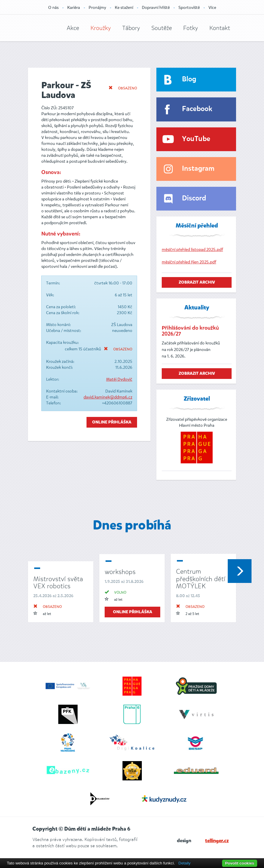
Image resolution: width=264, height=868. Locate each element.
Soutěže (162, 28)
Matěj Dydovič (119, 379)
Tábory (131, 28)
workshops (120, 572)
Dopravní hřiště (156, 8)
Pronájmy (97, 8)
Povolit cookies (240, 863)
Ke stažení (124, 8)
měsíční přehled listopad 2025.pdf (192, 250)
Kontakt (220, 28)
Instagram (198, 169)
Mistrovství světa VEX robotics (58, 582)
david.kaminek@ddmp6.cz (108, 397)
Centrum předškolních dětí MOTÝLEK (201, 579)
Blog (189, 79)
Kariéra (74, 8)
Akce (73, 28)
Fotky (191, 28)
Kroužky (101, 28)
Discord (194, 199)
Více (212, 8)
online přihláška (133, 612)
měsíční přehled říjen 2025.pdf (189, 262)
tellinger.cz (217, 841)
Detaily (184, 863)
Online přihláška (112, 422)
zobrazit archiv (197, 282)
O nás (53, 8)
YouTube (196, 139)
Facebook (197, 109)
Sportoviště (189, 8)
